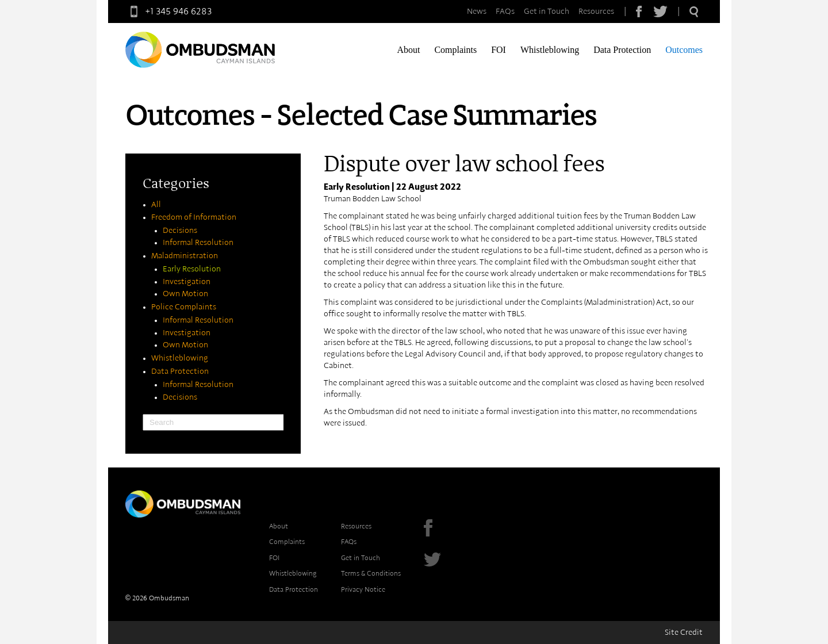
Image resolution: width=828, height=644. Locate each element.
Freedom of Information (194, 217)
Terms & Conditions (371, 573)
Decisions (180, 231)
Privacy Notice (363, 589)
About (408, 50)
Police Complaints (184, 307)
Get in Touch (547, 11)
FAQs (505, 11)
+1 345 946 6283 (168, 11)
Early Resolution (192, 269)
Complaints (455, 50)
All (156, 205)
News (477, 11)
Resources (596, 11)
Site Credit (684, 632)
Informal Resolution (198, 243)
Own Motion (185, 294)
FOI (499, 50)
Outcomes (684, 50)
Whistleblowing (550, 50)
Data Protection (622, 50)
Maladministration (185, 256)
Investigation (187, 282)
